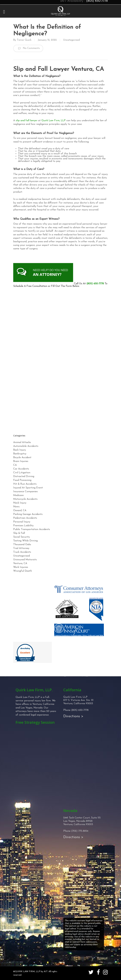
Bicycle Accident (22, 458)
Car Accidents (21, 469)
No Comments (28, 48)
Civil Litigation (22, 473)
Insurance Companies (25, 492)
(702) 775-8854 (80, 831)
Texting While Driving (25, 541)
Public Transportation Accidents (32, 529)
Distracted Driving (24, 476)
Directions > (73, 716)
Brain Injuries (21, 461)
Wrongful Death (23, 571)
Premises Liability (23, 526)
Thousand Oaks (22, 545)
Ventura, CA (20, 563)
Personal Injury (22, 522)
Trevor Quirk (24, 40)
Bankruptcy (20, 454)
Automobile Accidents (26, 446)
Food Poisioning (22, 480)
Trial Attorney (21, 548)
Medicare (18, 495)
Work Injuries (21, 567)
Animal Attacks (22, 442)
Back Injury (20, 450)
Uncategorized (71, 40)
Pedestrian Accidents (25, 518)
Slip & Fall (19, 533)
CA (15, 465)
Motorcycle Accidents (25, 499)
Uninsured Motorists (25, 560)
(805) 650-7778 (95, 284)
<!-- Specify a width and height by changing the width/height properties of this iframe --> (60, 360)
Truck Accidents (22, 552)
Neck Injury (20, 503)
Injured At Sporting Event (28, 488)
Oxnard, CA (20, 510)
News (16, 507)
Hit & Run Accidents (25, 484)
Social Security (22, 537)
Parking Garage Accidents (28, 514)
